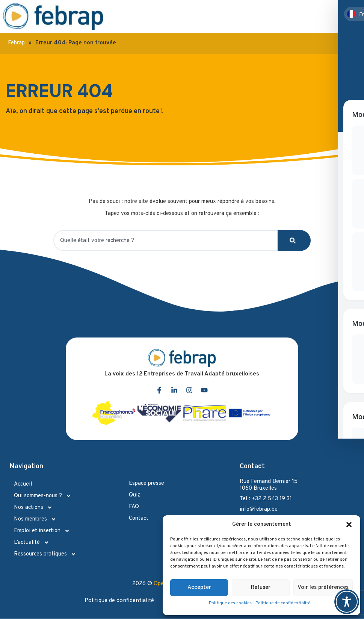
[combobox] (165, 241)
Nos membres (35, 519)
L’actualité (32, 543)
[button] (349, 525)
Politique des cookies (230, 603)
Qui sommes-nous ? (43, 496)
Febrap (16, 43)
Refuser (261, 588)
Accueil (23, 484)
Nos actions (33, 508)
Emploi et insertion (42, 531)
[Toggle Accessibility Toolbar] (347, 602)
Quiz (134, 495)
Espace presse (147, 484)
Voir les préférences (323, 588)
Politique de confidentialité (283, 603)
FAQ (134, 507)
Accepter (199, 588)
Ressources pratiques (45, 554)
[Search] (294, 241)
